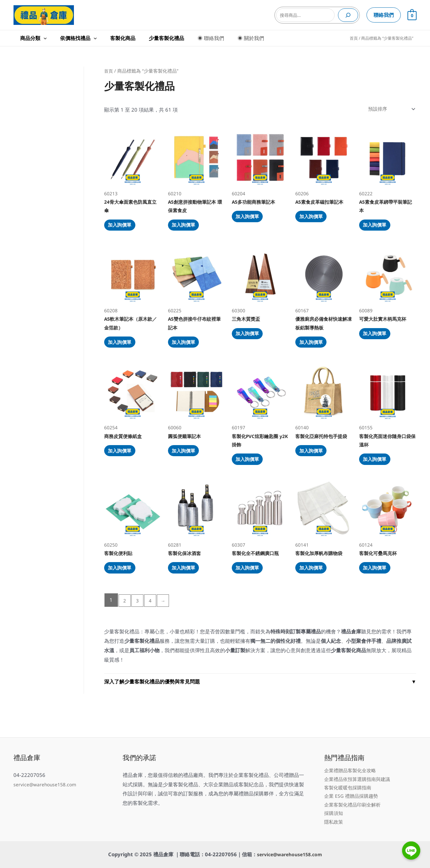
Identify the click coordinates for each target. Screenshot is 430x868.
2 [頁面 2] (125, 625)
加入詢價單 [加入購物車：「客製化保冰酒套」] (188, 591)
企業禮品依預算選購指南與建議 (359, 774)
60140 (324, 411)
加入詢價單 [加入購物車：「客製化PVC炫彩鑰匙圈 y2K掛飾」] (251, 477)
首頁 (354, 38)
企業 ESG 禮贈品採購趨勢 (353, 793)
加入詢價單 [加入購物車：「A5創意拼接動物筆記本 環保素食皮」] (188, 230)
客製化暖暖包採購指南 (349, 784)
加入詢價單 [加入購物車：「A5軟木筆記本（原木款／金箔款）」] (124, 354)
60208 (133, 287)
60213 (133, 164)
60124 (388, 534)
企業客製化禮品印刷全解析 (354, 802)
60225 (197, 287)
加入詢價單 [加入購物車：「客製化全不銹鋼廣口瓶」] (251, 591)
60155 (388, 411)
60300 (260, 287)
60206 (324, 164)
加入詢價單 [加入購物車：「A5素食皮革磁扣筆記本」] (315, 221)
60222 (388, 164)
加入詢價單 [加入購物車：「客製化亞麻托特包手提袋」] (315, 468)
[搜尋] (348, 15)
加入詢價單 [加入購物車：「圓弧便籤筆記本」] (188, 468)
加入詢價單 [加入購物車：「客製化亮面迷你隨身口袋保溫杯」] (379, 477)
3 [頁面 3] (139, 625)
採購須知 (334, 812)
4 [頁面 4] (153, 625)
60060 (197, 411)
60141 (324, 534)
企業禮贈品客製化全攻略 (352, 765)
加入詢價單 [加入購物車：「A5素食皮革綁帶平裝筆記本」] (379, 230)
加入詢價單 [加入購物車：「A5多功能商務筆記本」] (251, 221)
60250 (133, 534)
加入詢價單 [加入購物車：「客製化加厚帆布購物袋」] (315, 591)
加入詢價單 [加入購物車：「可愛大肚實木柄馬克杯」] (379, 344)
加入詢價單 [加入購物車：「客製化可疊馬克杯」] (379, 591)
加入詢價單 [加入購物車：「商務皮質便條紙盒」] (124, 468)
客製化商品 (103, 38)
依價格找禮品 (65, 38)
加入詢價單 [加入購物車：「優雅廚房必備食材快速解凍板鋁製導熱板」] (315, 354)
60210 (197, 164)
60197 (260, 411)
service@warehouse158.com (47, 779)
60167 (324, 287)
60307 (260, 534)
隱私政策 (334, 821)
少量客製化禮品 (140, 38)
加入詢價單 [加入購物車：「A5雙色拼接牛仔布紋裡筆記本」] (188, 354)
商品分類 (27, 38)
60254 (133, 411)
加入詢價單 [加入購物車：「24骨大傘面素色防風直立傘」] (124, 230)
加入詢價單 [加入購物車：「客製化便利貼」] (124, 591)
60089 (388, 287)
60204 (260, 164)
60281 (197, 534)
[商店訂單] (388, 110)
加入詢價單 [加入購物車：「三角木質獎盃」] (251, 344)
